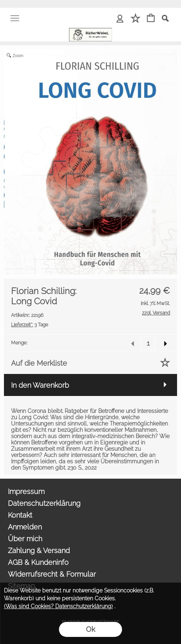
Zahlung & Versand (39, 551)
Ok (90, 629)
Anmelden (25, 527)
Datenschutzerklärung (44, 503)
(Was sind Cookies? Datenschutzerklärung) (58, 606)
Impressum (26, 491)
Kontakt (20, 515)
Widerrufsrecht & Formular (52, 574)
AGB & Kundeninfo (38, 562)
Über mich (25, 539)
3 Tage (30, 325)
